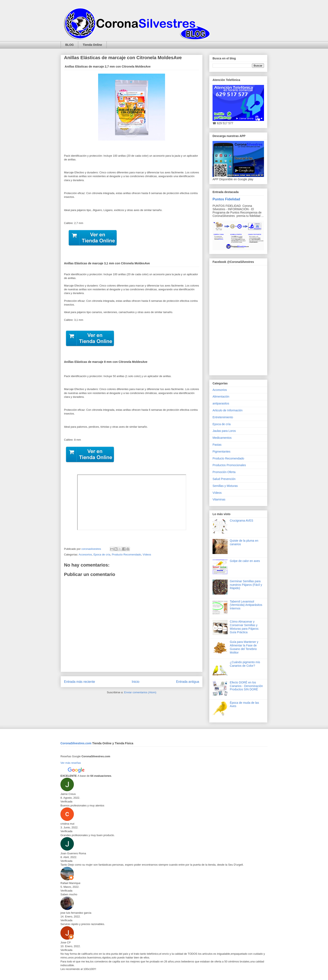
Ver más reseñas (71, 763)
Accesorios (85, 555)
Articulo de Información (227, 410)
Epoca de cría (102, 555)
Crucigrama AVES (242, 521)
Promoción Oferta (224, 472)
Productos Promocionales (229, 465)
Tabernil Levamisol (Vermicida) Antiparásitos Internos (246, 605)
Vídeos (147, 555)
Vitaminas (219, 499)
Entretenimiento (223, 417)
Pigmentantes (222, 452)
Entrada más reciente (79, 682)
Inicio (136, 682)
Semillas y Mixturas (225, 486)
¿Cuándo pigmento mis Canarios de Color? (245, 664)
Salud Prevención (224, 479)
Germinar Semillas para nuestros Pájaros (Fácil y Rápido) (246, 585)
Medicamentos (222, 438)
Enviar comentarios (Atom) (140, 692)
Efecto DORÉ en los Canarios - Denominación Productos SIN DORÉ (246, 686)
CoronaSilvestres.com (76, 743)
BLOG (69, 45)
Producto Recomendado (126, 555)
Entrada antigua (188, 682)
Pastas (217, 445)
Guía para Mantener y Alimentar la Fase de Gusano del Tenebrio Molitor (244, 647)
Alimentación (221, 397)
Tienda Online (92, 45)
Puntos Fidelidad (226, 199)
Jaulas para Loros (224, 431)
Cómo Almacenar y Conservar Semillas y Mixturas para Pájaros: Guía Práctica (245, 627)
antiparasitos (221, 403)
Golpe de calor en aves (245, 561)
